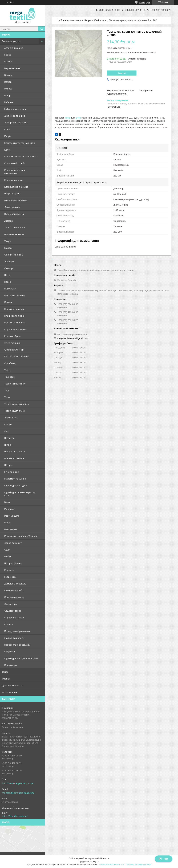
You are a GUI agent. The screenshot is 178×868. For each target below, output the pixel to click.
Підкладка (10, 289)
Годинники (10, 577)
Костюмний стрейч (15, 163)
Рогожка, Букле (13, 336)
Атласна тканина (14, 48)
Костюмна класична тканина (20, 156)
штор (78, 118)
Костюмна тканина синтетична (15, 172)
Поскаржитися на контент (111, 865)
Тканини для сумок (15, 411)
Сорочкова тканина (15, 329)
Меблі (8, 556)
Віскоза (8, 89)
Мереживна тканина (16, 200)
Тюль (7, 397)
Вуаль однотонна (14, 214)
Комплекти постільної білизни (21, 536)
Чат (164, 859)
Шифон (8, 445)
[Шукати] (42, 29)
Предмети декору (14, 597)
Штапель (9, 438)
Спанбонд (10, 363)
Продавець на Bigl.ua (89, 862)
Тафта (8, 370)
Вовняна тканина (14, 458)
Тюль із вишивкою (15, 227)
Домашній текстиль (15, 584)
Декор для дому (13, 543)
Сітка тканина (12, 343)
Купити (122, 73)
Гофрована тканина (15, 109)
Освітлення (11, 604)
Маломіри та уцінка (15, 479)
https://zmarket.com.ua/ (15, 816)
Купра (8, 136)
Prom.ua (105, 858)
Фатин (8, 424)
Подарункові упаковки (17, 631)
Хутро (8, 241)
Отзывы (7, 679)
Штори (8, 465)
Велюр (8, 82)
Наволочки (11, 529)
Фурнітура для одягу (16, 485)
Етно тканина (12, 472)
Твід (7, 390)
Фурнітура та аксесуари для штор (20, 494)
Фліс (7, 431)
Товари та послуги (71, 20)
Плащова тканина (14, 316)
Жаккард (9, 261)
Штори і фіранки (13, 563)
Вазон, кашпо (12, 516)
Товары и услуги (11, 41)
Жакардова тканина (16, 123)
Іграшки (9, 624)
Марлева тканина (14, 234)
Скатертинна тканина (17, 356)
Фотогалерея (9, 692)
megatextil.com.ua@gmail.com (18, 793)
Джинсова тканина (15, 116)
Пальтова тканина (15, 309)
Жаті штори (100, 20)
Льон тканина (12, 207)
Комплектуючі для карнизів (20, 143)
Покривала (11, 665)
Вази (7, 502)
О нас (5, 672)
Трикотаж (10, 377)
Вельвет (9, 75)
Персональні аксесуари (17, 645)
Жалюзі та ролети (14, 638)
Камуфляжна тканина (16, 187)
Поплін (8, 302)
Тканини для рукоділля (17, 404)
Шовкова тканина (15, 451)
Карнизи (9, 570)
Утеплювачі (11, 418)
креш (68, 118)
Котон (8, 150)
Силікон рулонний (14, 350)
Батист (8, 61)
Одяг (7, 550)
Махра (8, 248)
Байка (8, 55)
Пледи (8, 523)
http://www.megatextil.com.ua (18, 783)
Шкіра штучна (12, 194)
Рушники (9, 509)
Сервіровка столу (14, 618)
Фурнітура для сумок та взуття (21, 658)
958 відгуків (145, 2)
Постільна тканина (15, 323)
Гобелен (9, 102)
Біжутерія (10, 651)
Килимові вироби (14, 590)
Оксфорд (9, 268)
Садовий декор (13, 611)
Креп (7, 129)
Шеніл (8, 275)
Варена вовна (12, 68)
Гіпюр (7, 95)
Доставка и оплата (13, 685)
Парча (8, 282)
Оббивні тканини (14, 255)
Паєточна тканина (15, 295)
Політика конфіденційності (139, 865)
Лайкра (9, 221)
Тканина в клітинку (15, 384)
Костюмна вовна (14, 180)
